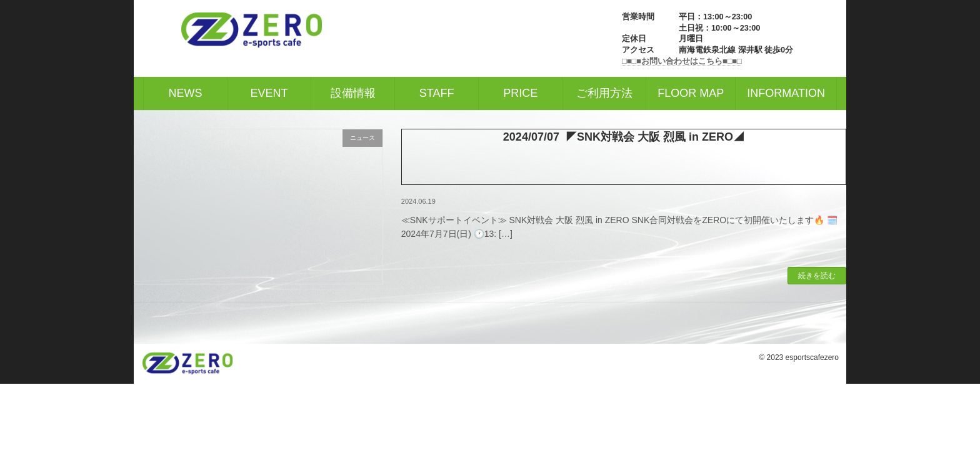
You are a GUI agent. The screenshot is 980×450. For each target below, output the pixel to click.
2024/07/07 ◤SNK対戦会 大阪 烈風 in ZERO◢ (624, 137)
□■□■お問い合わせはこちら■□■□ (682, 61)
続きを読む (817, 276)
